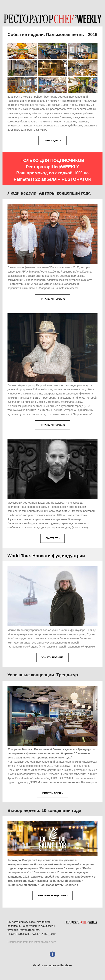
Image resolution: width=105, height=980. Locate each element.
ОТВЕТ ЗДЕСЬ (53, 140)
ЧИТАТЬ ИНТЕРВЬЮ (52, 299)
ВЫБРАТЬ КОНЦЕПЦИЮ (52, 895)
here (53, 942)
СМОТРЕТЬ (52, 538)
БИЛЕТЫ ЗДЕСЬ (52, 793)
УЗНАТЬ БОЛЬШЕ (52, 657)
